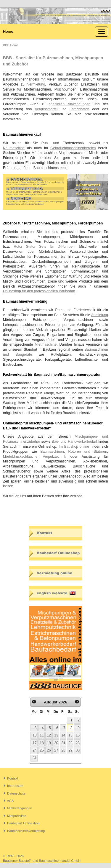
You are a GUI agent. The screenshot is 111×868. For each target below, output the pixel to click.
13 (56, 735)
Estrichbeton (79, 109)
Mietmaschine (46, 344)
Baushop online (77, 447)
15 (70, 735)
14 (63, 735)
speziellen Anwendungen (70, 104)
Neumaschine (14, 148)
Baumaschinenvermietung (26, 831)
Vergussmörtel (46, 109)
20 (56, 743)
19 (49, 743)
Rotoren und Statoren (88, 452)
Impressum (15, 786)
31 (34, 758)
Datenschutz (16, 793)
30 (78, 750)
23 (78, 743)
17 (34, 743)
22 (70, 743)
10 (34, 735)
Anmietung (100, 315)
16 (78, 735)
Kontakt (13, 778)
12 (49, 735)
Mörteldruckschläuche (20, 457)
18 (42, 743)
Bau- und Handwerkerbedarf (74, 442)
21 (63, 743)
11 (42, 735)
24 (34, 750)
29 (70, 750)
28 (63, 750)
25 (42, 750)
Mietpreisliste (17, 816)
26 (49, 750)
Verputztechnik (55, 457)
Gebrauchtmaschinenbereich (73, 148)
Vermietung (36, 84)
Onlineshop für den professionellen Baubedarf (39, 291)
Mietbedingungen (20, 808)
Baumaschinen (52, 452)
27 (56, 750)
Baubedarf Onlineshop (23, 823)
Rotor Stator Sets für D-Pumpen (44, 247)
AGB (10, 801)
